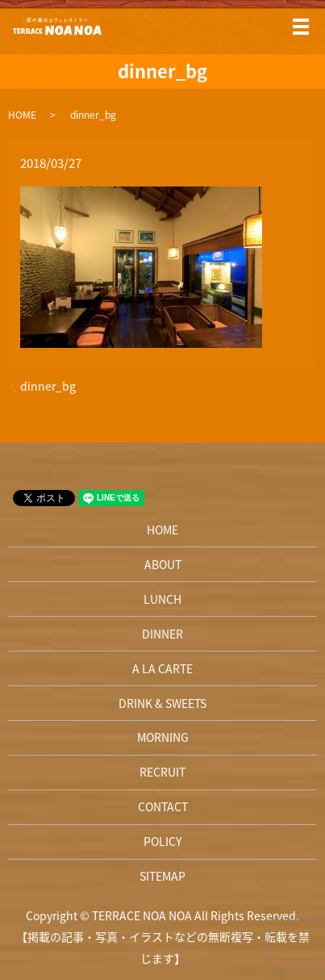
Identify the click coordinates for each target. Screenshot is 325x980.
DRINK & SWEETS (162, 703)
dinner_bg (48, 386)
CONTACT (163, 806)
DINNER (162, 634)
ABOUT (163, 564)
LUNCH (162, 599)
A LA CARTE (162, 668)
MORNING (163, 737)
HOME (22, 115)
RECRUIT (162, 772)
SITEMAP (162, 876)
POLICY (162, 841)
